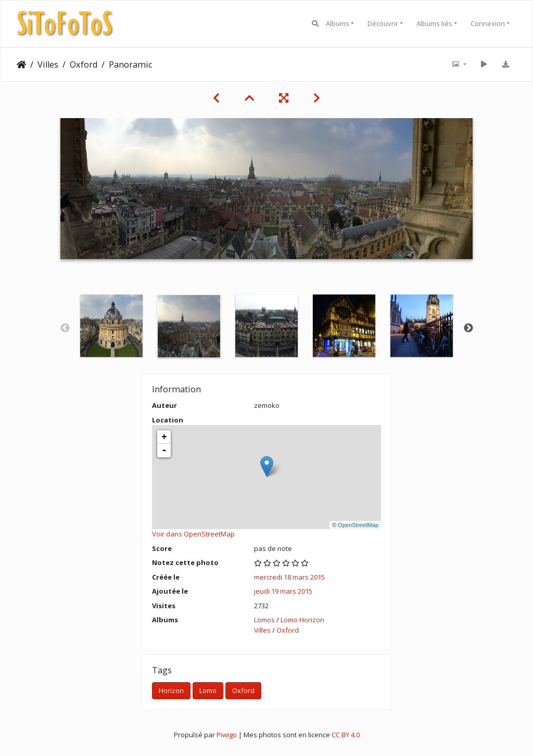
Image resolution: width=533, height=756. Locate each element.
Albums (338, 23)
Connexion (488, 23)
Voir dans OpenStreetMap (193, 534)
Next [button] (468, 328)
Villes (48, 65)
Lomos (264, 620)
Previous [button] (65, 328)
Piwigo (227, 735)
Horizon (171, 690)
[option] (112, 326)
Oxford (84, 65)
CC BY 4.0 (346, 735)
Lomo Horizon (302, 620)
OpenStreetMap (358, 525)
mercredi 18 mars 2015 (289, 577)
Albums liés (434, 23)
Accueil (21, 65)
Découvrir (383, 23)
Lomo (208, 690)
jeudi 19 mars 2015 (283, 591)
